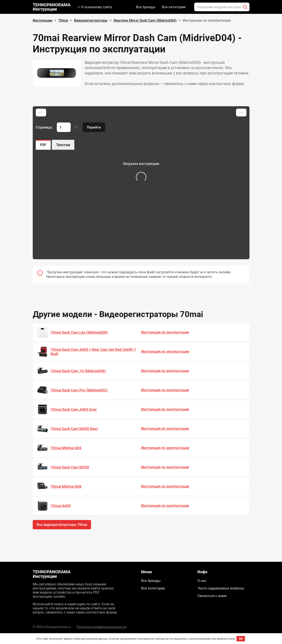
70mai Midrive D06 (66, 448)
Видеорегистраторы (91, 20)
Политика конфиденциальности (102, 627)
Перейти (94, 127)
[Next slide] (241, 113)
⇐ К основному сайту (95, 7)
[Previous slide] (41, 113)
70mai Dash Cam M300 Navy (74, 429)
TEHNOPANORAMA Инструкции (52, 7)
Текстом (63, 145)
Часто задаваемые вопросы (221, 588)
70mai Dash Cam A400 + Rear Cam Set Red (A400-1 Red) (93, 352)
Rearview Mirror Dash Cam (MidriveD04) (145, 20)
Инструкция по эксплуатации (165, 332)
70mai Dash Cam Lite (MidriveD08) (79, 332)
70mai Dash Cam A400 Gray (74, 409)
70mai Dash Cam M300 (70, 467)
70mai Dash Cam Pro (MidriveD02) (79, 390)
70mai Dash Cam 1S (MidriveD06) (78, 371)
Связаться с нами (212, 596)
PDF (43, 145)
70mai (63, 20)
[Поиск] (245, 7)
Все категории (174, 7)
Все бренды (146, 7)
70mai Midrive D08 (66, 486)
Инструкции (42, 20)
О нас (202, 581)
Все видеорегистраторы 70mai (62, 525)
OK (241, 639)
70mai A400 (61, 506)
